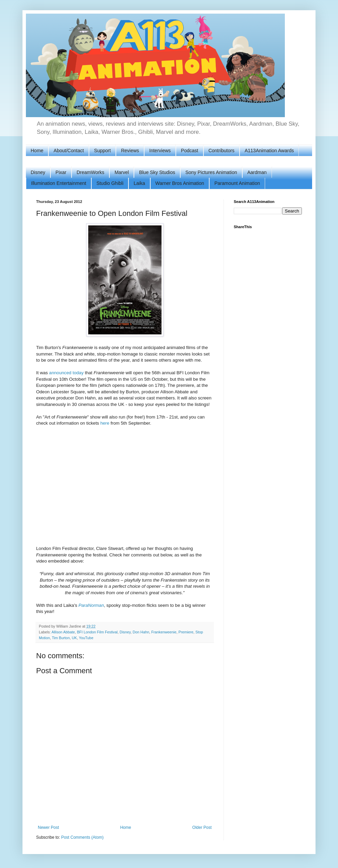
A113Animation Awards (269, 151)
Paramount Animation (237, 183)
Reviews (130, 151)
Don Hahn (141, 632)
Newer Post (48, 827)
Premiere (186, 632)
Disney (38, 172)
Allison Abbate (63, 632)
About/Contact (69, 151)
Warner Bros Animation (180, 183)
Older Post (202, 827)
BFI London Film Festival (97, 632)
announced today (66, 373)
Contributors (221, 151)
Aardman (257, 172)
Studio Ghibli (110, 183)
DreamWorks (90, 172)
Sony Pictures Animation (211, 172)
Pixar (61, 172)
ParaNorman (91, 605)
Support (102, 151)
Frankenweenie (164, 632)
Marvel (122, 172)
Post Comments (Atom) (82, 837)
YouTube (86, 638)
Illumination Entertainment (59, 183)
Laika (139, 183)
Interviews (160, 151)
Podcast (190, 151)
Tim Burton (61, 638)
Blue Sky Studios (157, 172)
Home (37, 151)
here (105, 423)
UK (74, 638)
